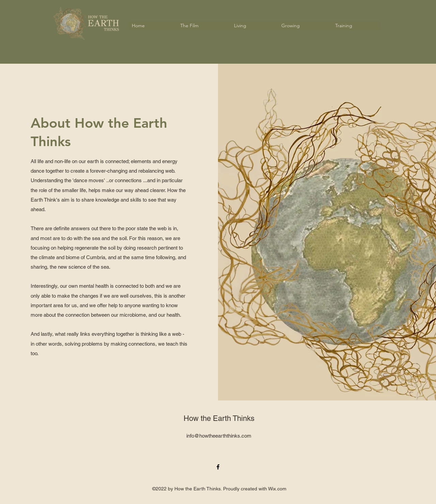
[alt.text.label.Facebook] (218, 467)
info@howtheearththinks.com (219, 436)
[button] (202, 26)
